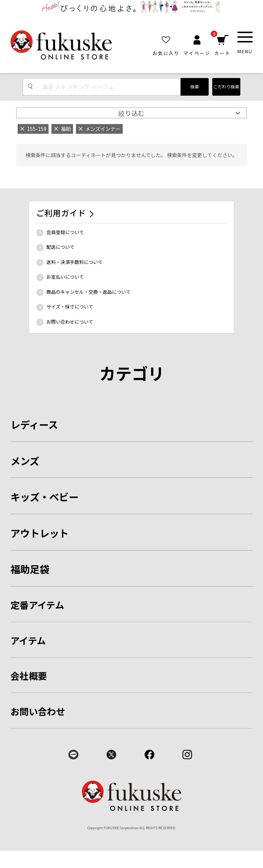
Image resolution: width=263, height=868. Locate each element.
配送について (60, 247)
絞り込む (131, 113)
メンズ (25, 461)
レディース (34, 424)
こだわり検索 (226, 86)
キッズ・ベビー (44, 497)
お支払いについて (65, 277)
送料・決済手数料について (74, 262)
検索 (195, 86)
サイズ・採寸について (70, 307)
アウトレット (40, 533)
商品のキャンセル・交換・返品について (89, 292)
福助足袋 (30, 569)
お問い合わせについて (70, 322)
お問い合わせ (38, 711)
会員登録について (65, 232)
